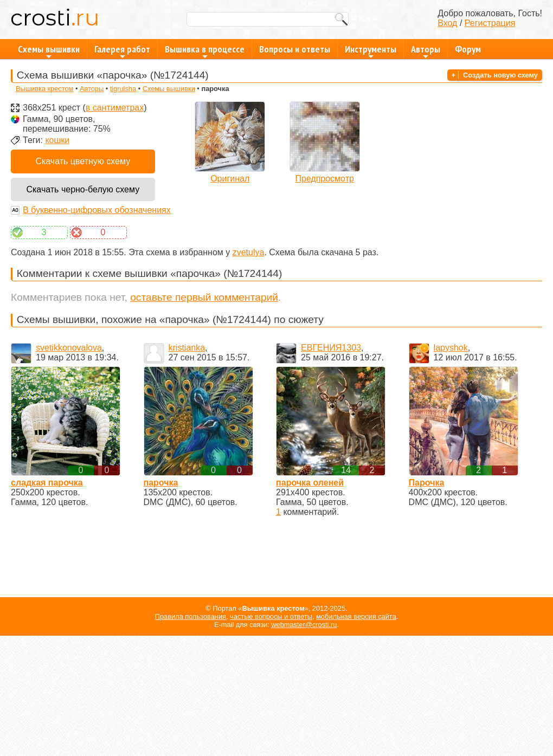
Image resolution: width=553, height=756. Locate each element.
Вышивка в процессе (205, 51)
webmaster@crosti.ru (304, 625)
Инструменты (371, 51)
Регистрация (490, 23)
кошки (57, 140)
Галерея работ (122, 51)
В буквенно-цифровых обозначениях (97, 210)
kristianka (187, 348)
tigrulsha (123, 89)
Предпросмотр (324, 179)
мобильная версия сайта (356, 616)
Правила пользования (191, 616)
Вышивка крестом (44, 89)
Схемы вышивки (49, 51)
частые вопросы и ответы (271, 616)
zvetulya (249, 252)
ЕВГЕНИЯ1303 (331, 348)
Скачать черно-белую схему (83, 189)
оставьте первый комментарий (204, 297)
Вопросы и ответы (295, 49)
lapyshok (451, 348)
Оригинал (230, 179)
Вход (447, 23)
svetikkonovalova (69, 348)
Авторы (426, 51)
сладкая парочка (47, 483)
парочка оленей (310, 483)
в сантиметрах (115, 108)
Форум (468, 49)
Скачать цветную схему (83, 161)
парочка (161, 483)
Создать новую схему (500, 75)
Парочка (427, 483)
